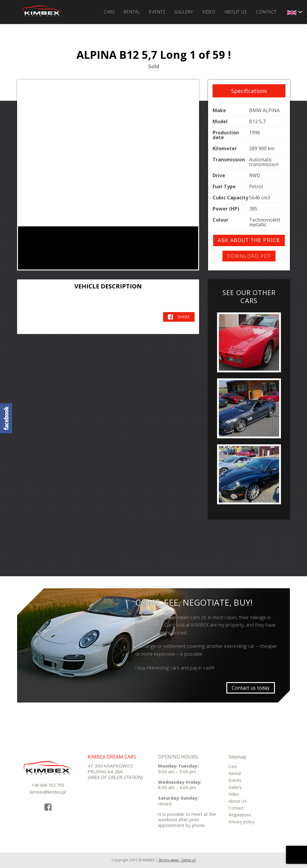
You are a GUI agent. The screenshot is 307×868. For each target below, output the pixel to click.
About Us (236, 12)
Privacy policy (241, 822)
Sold (154, 67)
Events (157, 12)
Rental (132, 12)
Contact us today (251, 688)
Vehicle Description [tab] (108, 286)
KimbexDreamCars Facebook (6, 418)
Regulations (240, 815)
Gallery (184, 12)
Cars (109, 12)
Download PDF (249, 256)
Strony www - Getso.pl (177, 860)
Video (209, 12)
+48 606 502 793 (48, 785)
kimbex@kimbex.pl (48, 792)
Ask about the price (249, 240)
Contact (266, 12)
